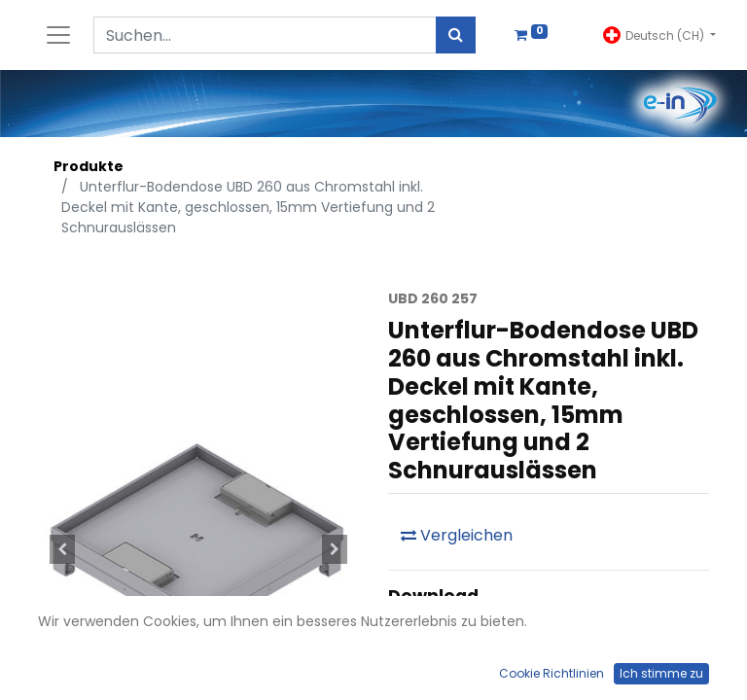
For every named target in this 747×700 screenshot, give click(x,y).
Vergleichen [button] (457, 535)
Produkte (89, 166)
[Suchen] (456, 35)
